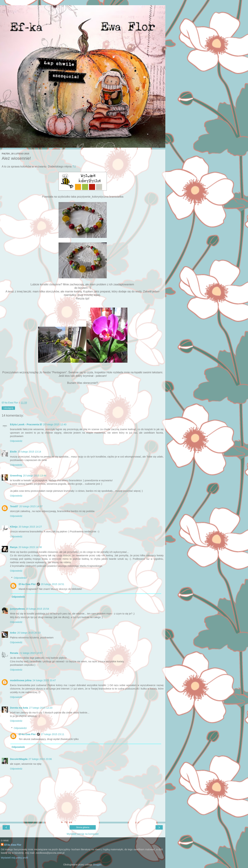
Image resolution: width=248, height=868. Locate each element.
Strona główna (83, 827)
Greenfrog (16, 476)
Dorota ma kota (19, 708)
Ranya (14, 547)
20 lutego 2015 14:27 (30, 527)
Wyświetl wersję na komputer (83, 834)
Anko (13, 633)
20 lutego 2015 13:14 (29, 452)
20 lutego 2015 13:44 (35, 476)
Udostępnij (8, 408)
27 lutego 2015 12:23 (41, 708)
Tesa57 (14, 506)
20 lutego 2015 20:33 (29, 633)
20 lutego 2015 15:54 (37, 609)
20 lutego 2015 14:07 (31, 506)
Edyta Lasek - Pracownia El (26, 424)
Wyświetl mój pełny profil (14, 858)
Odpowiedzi (20, 578)
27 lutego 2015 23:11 (53, 734)
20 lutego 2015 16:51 (53, 584)
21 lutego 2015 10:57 (31, 653)
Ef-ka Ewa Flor (27, 584)
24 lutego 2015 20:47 (44, 680)
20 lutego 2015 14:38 (30, 547)
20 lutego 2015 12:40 (55, 424)
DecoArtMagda (19, 759)
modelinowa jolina (21, 680)
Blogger (97, 865)
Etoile (13, 452)
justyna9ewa (17, 609)
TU (74, 167)
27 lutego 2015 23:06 (40, 759)
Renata (14, 653)
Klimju (14, 527)
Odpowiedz (16, 441)
